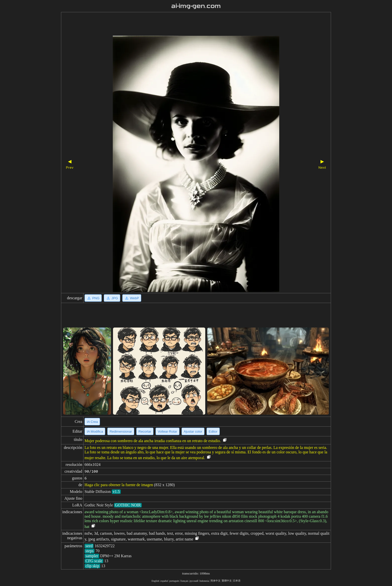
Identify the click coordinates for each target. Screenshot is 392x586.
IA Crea (92, 422)
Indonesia (204, 581)
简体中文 (215, 581)
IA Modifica (95, 431)
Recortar (145, 431)
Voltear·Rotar (167, 431)
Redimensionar (121, 431)
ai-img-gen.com (196, 6)
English (155, 581)
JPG (112, 298)
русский (194, 581)
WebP (132, 298)
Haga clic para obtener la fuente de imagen (119, 485)
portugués (174, 581)
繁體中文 (227, 581)
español (164, 581)
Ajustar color (193, 431)
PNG (93, 298)
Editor (213, 431)
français (184, 581)
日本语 (237, 581)
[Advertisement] (187, 25)
